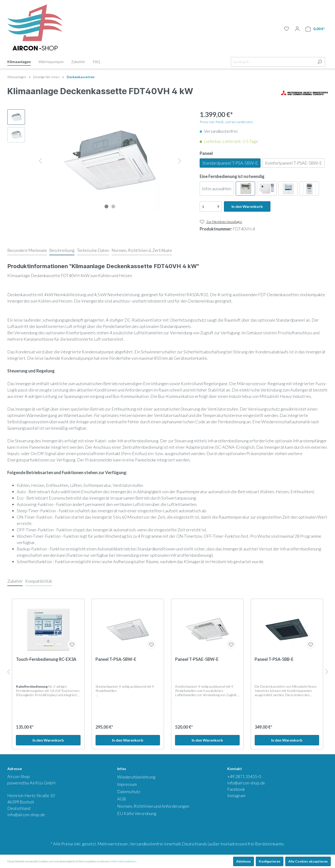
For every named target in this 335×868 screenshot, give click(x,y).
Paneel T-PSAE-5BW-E (197, 659)
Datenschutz (129, 791)
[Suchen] (320, 62)
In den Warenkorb (247, 206)
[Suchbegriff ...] (273, 62)
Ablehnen (244, 861)
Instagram (236, 795)
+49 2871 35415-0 (244, 776)
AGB (122, 799)
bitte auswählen (217, 189)
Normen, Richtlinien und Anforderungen (153, 806)
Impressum (127, 784)
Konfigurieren (270, 861)
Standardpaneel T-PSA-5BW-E (230, 163)
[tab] (27, 250)
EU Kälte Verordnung (137, 813)
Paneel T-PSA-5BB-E (274, 659)
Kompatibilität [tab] (39, 581)
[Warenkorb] (315, 29)
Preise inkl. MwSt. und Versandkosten (226, 122)
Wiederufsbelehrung (136, 777)
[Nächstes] (180, 160)
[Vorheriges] (40, 160)
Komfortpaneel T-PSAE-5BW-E (294, 163)
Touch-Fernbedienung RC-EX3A (46, 659)
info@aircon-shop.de (26, 815)
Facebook (236, 789)
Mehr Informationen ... (124, 861)
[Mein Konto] (297, 29)
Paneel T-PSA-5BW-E (116, 659)
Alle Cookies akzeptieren (308, 861)
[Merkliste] (286, 29)
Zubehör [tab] (15, 581)
